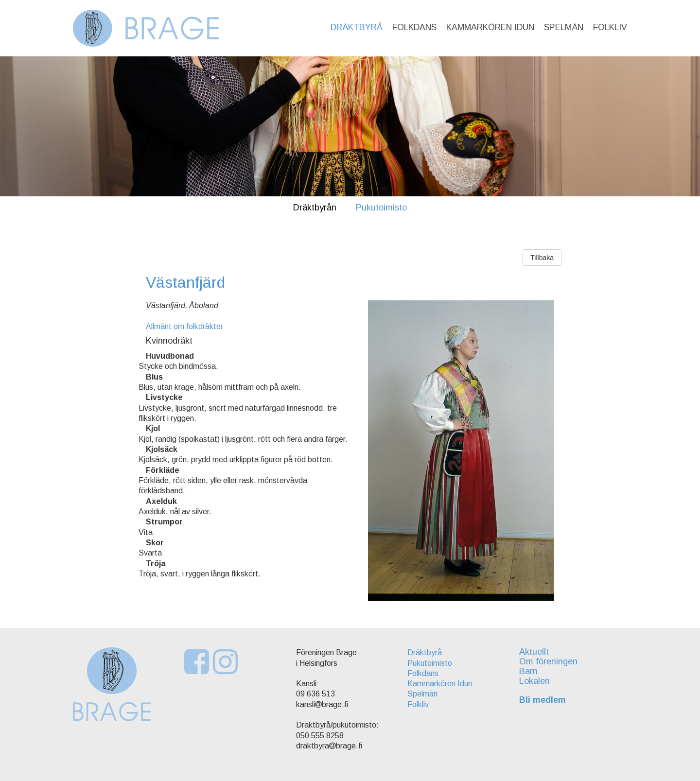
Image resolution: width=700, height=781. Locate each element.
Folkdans (414, 27)
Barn (528, 671)
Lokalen (534, 681)
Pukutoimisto (381, 208)
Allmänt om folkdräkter (184, 326)
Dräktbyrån (315, 208)
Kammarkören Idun (490, 27)
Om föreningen (548, 661)
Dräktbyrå (357, 27)
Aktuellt (534, 652)
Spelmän (564, 27)
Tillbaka (542, 258)
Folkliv (610, 27)
